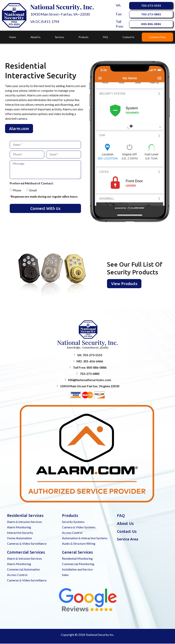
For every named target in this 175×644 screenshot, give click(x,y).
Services (60, 38)
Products (84, 38)
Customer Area (157, 38)
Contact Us (128, 38)
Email (33, 191)
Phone (17, 191)
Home (13, 38)
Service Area (128, 539)
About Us (35, 38)
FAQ (105, 38)
